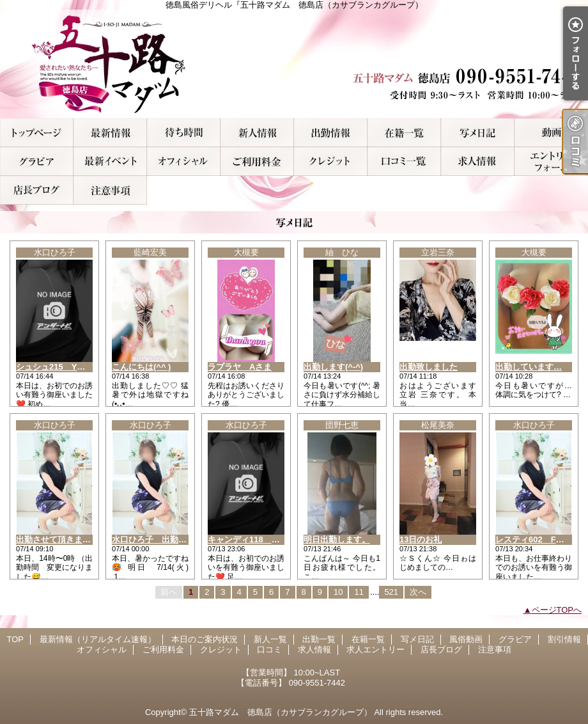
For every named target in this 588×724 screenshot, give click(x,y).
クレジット (331, 161)
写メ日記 (478, 133)
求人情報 (478, 161)
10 (338, 592)
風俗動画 (551, 133)
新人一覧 (257, 133)
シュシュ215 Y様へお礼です (71, 367)
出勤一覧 (331, 133)
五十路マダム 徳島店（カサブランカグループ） (281, 712)
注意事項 (110, 190)
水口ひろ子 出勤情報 (153, 539)
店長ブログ (37, 190)
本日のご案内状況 (184, 133)
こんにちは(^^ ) (141, 367)
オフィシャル (184, 161)
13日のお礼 (421, 539)
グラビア (37, 161)
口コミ (404, 161)
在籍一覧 (404, 133)
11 (359, 592)
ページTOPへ (557, 610)
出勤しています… (529, 367)
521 (391, 592)
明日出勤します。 (337, 539)
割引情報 (110, 161)
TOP (37, 133)
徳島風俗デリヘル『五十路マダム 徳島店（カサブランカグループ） (294, 64)
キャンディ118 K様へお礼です (267, 539)
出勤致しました (429, 367)
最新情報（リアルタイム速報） (110, 133)
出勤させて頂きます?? (58, 539)
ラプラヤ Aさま (240, 367)
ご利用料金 (257, 161)
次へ (418, 592)
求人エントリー (551, 161)
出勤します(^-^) (333, 367)
